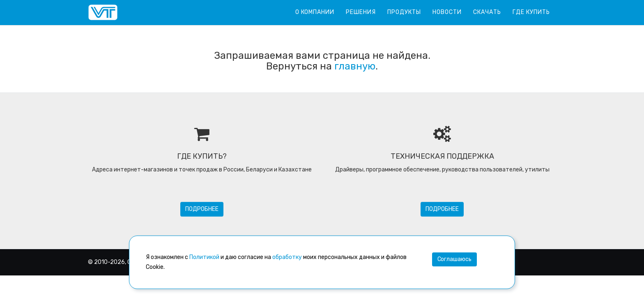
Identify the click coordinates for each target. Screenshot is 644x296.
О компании (315, 12)
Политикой (204, 257)
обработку (287, 257)
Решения (361, 12)
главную (355, 66)
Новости (447, 12)
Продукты (404, 12)
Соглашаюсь (454, 259)
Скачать (487, 12)
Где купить (531, 12)
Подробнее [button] (202, 209)
